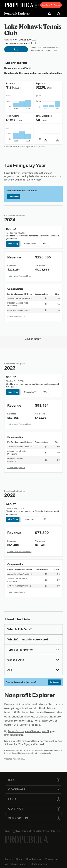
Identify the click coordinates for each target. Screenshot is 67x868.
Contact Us (14, 196)
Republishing (33, 859)
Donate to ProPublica (51, 5)
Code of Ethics (13, 859)
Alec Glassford (33, 731)
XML (45, 244)
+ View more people (16, 316)
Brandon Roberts (14, 735)
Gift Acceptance (39, 864)
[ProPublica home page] (27, 840)
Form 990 (10, 173)
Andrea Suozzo (16, 731)
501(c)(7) (27, 68)
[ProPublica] (19, 5)
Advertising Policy (15, 864)
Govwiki (48, 753)
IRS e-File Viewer (36, 750)
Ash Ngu (47, 731)
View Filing (13, 244)
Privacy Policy (53, 859)
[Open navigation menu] (36, 5)
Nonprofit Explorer (17, 13)
